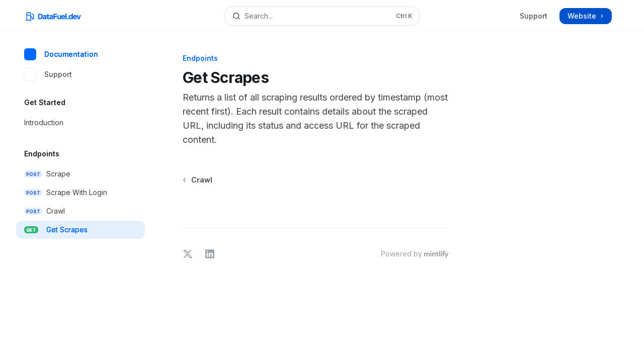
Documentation (61, 54)
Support (534, 16)
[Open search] (322, 16)
